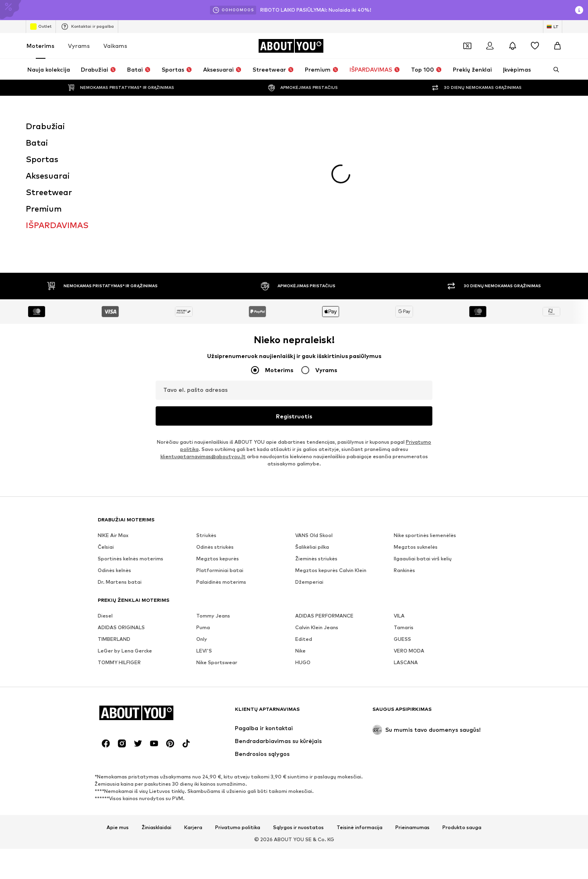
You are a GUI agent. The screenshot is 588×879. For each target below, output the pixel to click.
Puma (203, 512)
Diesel (105, 500)
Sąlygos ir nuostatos (298, 712)
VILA (399, 500)
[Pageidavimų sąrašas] (535, 46)
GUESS (402, 524)
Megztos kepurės (218, 443)
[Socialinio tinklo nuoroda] (106, 628)
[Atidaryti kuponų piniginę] (467, 46)
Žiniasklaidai (156, 712)
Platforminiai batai (220, 455)
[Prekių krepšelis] (557, 46)
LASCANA (406, 547)
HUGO (303, 547)
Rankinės (404, 455)
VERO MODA (409, 535)
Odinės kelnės (114, 455)
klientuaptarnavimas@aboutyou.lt (203, 341)
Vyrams (79, 46)
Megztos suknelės (416, 431)
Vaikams (115, 46)
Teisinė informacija (360, 712)
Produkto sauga (462, 712)
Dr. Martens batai (120, 466)
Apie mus (118, 712)
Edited (304, 524)
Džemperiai (309, 466)
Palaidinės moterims (221, 466)
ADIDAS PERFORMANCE (324, 500)
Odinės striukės (215, 431)
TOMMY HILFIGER (119, 547)
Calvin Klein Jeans (317, 512)
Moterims (40, 46)
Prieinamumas (412, 712)
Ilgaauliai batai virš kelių (423, 443)
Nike (300, 535)
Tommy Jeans (213, 500)
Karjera (193, 712)
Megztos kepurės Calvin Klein (331, 455)
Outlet (41, 27)
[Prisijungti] (490, 46)
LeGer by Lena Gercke (125, 535)
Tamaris (404, 512)
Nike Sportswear (217, 547)
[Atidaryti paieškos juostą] (553, 70)
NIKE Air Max (113, 420)
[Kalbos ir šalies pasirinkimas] (553, 27)
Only (202, 524)
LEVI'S (204, 535)
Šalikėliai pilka (312, 431)
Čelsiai (106, 431)
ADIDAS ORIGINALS (121, 512)
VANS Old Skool (314, 420)
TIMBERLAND (114, 524)
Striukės (206, 420)
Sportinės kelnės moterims (131, 443)
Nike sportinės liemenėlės (425, 420)
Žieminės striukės (316, 443)
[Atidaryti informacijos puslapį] (579, 10)
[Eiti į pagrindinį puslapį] (291, 46)
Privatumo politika (238, 712)
